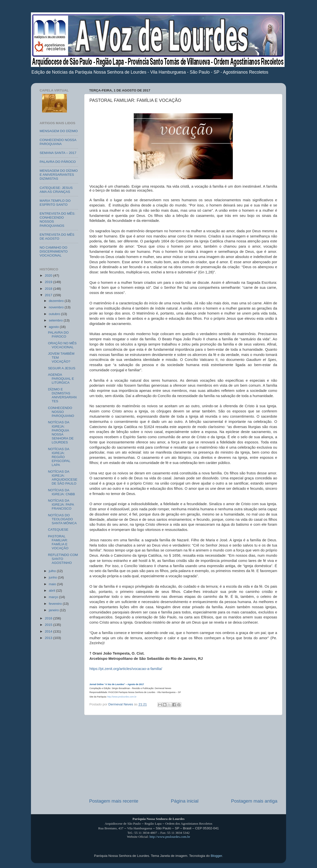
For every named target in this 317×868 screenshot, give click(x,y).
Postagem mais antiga (254, 801)
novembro (57, 307)
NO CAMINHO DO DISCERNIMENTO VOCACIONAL (54, 251)
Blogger (216, 856)
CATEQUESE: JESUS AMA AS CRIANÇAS (56, 190)
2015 (49, 625)
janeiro (54, 610)
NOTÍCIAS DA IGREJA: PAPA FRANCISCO (61, 505)
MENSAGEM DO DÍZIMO (59, 131)
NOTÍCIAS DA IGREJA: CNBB (62, 492)
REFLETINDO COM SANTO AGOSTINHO (63, 559)
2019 (49, 282)
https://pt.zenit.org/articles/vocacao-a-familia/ (126, 669)
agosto (54, 327)
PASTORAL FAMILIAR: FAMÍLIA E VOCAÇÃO (58, 542)
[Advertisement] (183, 756)
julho (53, 571)
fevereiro (56, 604)
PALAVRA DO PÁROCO (58, 162)
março (54, 597)
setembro (56, 320)
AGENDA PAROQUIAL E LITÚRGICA (61, 379)
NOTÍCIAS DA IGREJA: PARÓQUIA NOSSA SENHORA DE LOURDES (61, 432)
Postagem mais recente (114, 801)
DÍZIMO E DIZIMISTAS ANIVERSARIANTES (62, 395)
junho (53, 577)
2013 (49, 638)
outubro (55, 314)
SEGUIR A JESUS (62, 368)
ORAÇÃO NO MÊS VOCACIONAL (62, 345)
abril (52, 591)
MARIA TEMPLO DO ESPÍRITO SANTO (55, 203)
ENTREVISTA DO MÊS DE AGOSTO (57, 237)
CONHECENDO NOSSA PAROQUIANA (58, 142)
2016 (49, 618)
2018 (49, 289)
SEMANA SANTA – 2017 (58, 153)
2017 (49, 295)
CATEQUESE (58, 530)
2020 (49, 275)
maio (53, 584)
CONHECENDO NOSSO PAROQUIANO (61, 412)
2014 (49, 631)
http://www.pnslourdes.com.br (122, 697)
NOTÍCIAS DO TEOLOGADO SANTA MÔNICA (62, 519)
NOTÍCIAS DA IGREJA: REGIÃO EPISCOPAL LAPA (59, 457)
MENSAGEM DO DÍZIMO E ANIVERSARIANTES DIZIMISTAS (59, 175)
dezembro (57, 301)
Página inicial (185, 801)
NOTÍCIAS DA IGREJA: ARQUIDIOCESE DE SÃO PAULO (63, 478)
